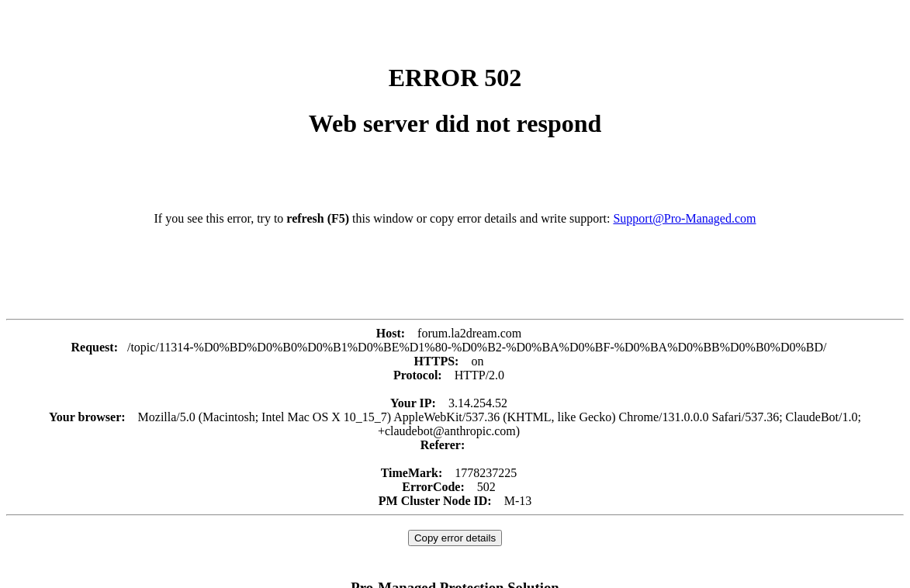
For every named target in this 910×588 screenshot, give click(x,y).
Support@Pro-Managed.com (684, 218)
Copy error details (455, 538)
